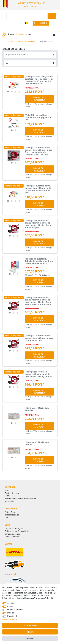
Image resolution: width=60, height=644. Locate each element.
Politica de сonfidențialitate (17, 530)
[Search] (52, 15)
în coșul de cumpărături (42, 98)
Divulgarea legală (13, 533)
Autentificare (10, 511)
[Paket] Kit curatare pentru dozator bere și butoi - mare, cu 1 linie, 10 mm (39, 337)
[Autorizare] (16, 22)
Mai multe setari (10, 619)
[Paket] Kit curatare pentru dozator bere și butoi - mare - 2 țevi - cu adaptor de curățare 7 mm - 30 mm (39, 150)
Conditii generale (12, 535)
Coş (7, 516)
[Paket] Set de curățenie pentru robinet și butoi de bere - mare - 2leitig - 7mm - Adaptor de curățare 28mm (38, 300)
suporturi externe (15, 609)
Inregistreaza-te (12, 514)
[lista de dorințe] (31, 22)
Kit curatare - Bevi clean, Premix (37, 442)
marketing (12, 606)
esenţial (11, 603)
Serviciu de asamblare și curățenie (20, 497)
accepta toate (30, 625)
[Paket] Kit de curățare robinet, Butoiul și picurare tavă (38, 116)
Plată (7, 490)
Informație (9, 500)
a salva (30, 638)
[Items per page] (30, 62)
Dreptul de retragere (14, 528)
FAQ (7, 495)
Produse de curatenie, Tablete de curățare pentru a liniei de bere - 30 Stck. (39, 260)
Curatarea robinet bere (26, 41)
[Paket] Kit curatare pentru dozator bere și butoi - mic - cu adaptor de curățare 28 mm (38, 188)
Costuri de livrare (12, 492)
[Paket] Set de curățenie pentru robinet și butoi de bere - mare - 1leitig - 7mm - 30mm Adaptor (38, 223)
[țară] (26, 22)
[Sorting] (30, 54)
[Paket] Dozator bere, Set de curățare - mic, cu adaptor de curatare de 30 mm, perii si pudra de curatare (39, 79)
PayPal (11, 613)
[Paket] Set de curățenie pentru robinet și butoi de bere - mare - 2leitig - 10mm (38, 373)
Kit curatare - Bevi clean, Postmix (37, 408)
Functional (12, 616)
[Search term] (27, 15)
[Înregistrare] (22, 22)
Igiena (10, 41)
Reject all (30, 632)
